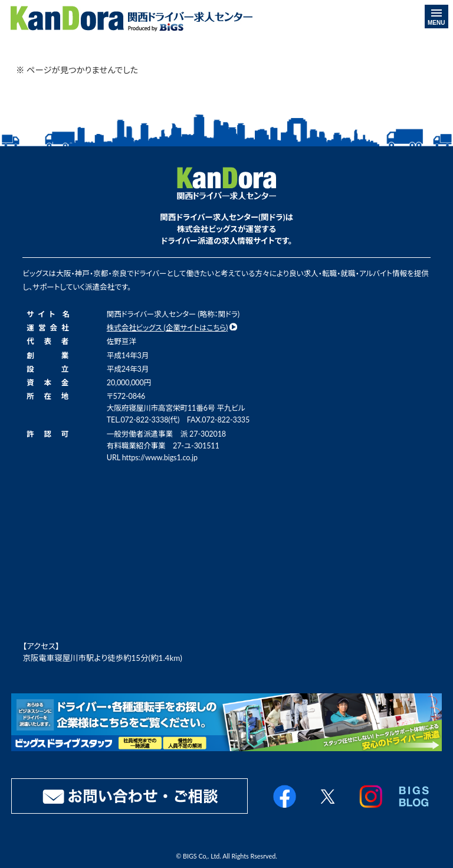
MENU (436, 18)
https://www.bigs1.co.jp (160, 458)
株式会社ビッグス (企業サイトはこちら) (167, 328)
